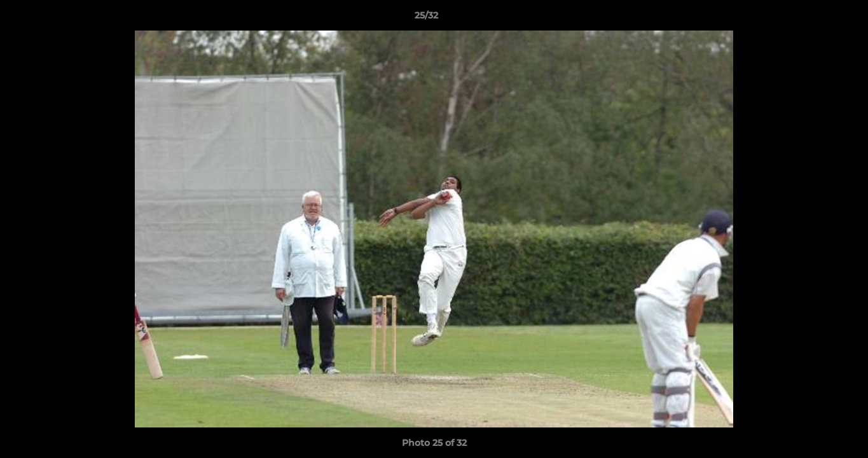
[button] (815, 18)
